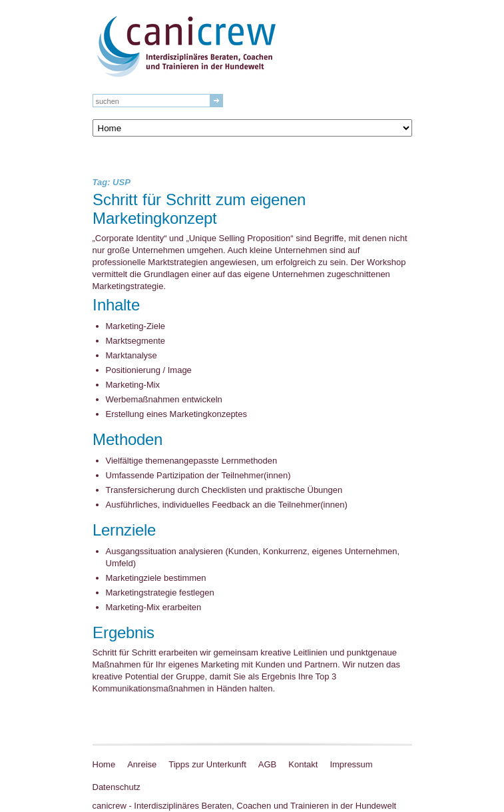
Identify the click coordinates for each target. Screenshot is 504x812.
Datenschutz (117, 787)
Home (104, 764)
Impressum (351, 764)
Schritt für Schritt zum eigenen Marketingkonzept (199, 210)
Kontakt (303, 764)
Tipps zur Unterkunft (207, 764)
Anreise (142, 764)
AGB (267, 764)
